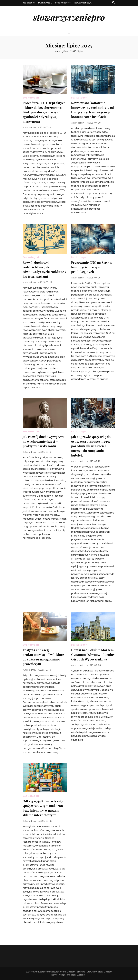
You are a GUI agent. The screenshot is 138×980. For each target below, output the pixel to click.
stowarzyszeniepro (69, 17)
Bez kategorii (29, 3)
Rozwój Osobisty (82, 3)
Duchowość (44, 3)
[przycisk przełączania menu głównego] (69, 33)
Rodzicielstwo (62, 3)
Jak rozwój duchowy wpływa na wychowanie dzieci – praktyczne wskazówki (44, 441)
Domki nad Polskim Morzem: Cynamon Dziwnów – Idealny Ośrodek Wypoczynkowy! (93, 655)
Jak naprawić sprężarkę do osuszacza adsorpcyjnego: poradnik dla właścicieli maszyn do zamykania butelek (91, 446)
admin (32, 127)
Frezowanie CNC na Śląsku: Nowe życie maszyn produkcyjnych (92, 267)
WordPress (82, 975)
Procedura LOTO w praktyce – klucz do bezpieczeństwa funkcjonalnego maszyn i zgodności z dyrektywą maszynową (44, 112)
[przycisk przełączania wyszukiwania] (113, 3)
